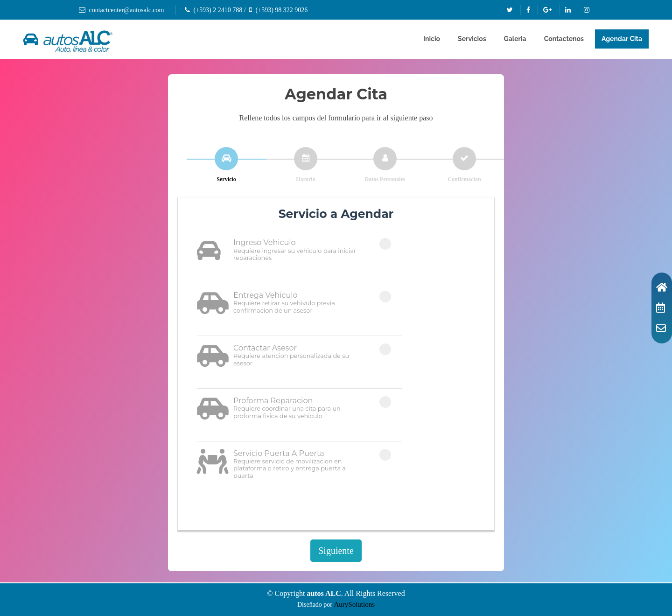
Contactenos (564, 39)
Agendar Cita (622, 39)
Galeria (515, 39)
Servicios (472, 39)
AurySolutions (355, 604)
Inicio (432, 39)
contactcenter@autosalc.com (127, 10)
